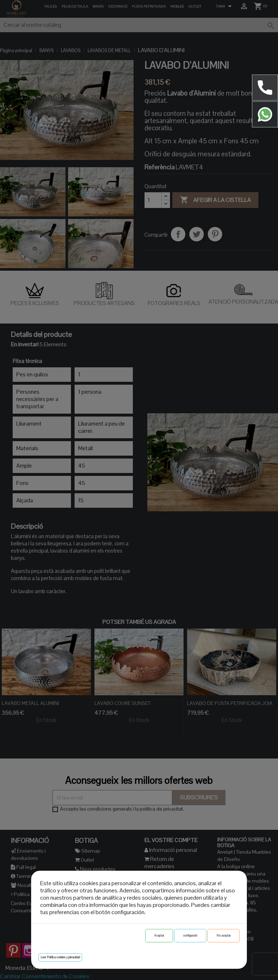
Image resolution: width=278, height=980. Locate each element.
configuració (190, 935)
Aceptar (159, 935)
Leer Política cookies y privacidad (60, 957)
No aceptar (224, 935)
